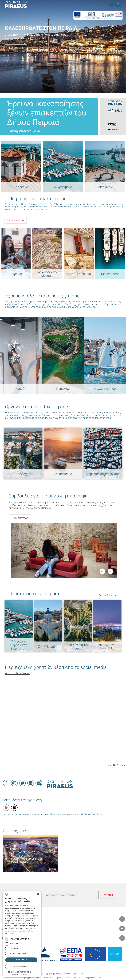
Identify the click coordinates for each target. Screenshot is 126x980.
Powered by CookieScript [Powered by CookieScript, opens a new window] (22, 975)
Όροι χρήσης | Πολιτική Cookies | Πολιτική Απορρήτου (45, 978)
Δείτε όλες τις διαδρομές (105, 595)
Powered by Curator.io (116, 765)
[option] (63, 46)
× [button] (38, 894)
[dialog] (22, 934)
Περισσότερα (16, 48)
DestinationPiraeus (18, 673)
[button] (22, 972)
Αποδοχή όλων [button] (21, 960)
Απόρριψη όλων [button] (21, 966)
